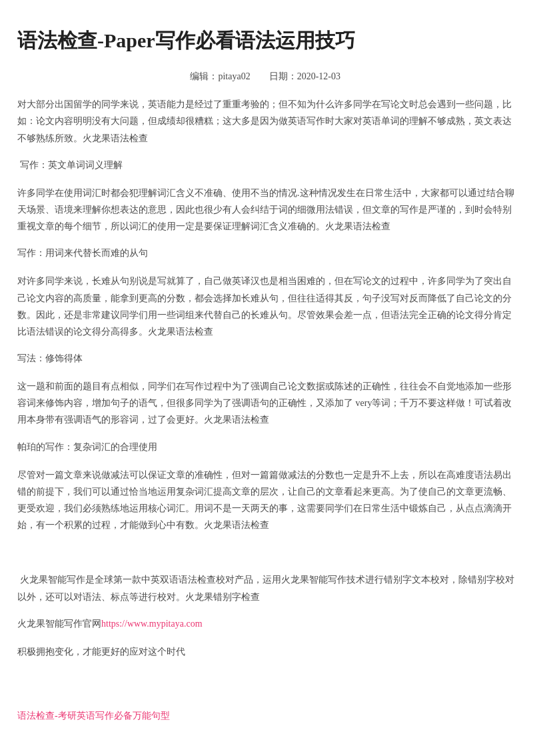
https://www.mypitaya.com (152, 624)
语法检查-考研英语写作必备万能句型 (94, 716)
